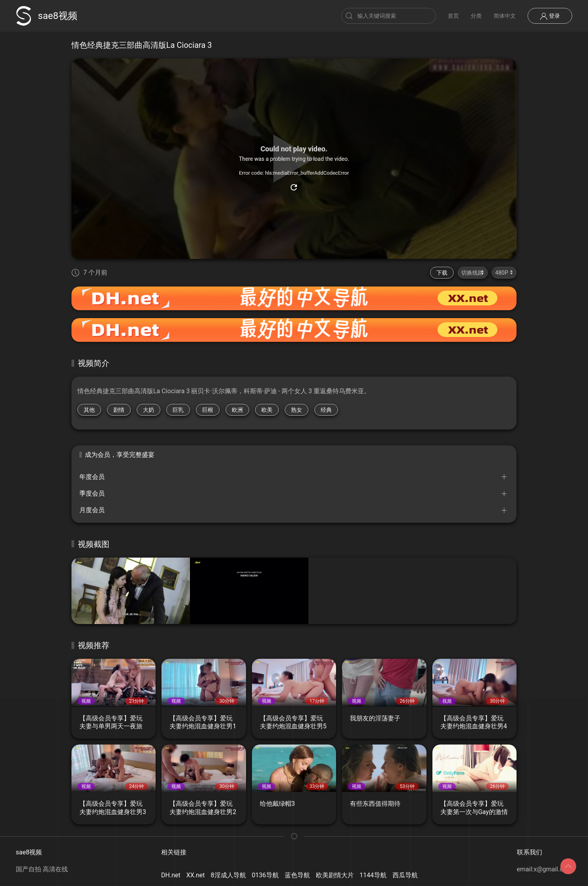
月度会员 (92, 510)
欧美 (267, 410)
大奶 (148, 410)
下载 (442, 273)
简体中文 (505, 16)
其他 (89, 410)
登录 (550, 16)
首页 (453, 16)
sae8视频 (47, 16)
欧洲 (237, 410)
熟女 (297, 410)
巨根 (208, 410)
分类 (476, 16)
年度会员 (92, 477)
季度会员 (92, 493)
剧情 (119, 410)
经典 (326, 410)
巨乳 (178, 410)
